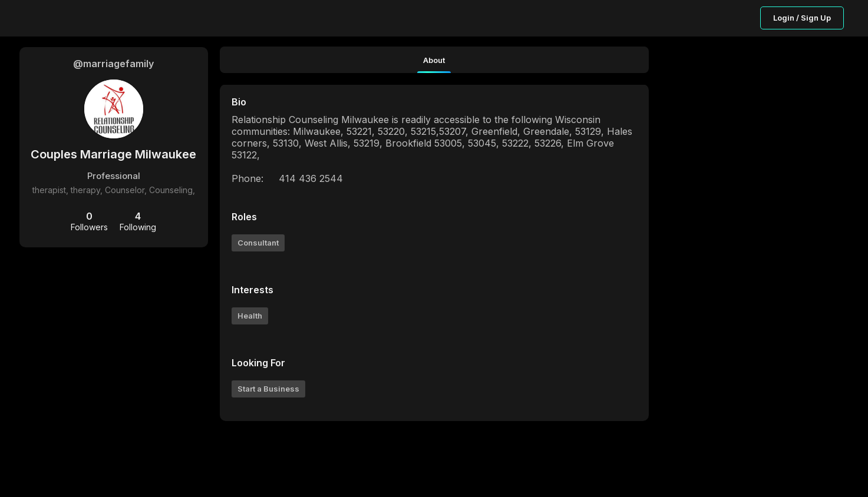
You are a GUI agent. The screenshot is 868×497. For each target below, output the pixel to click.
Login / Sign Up (802, 18)
